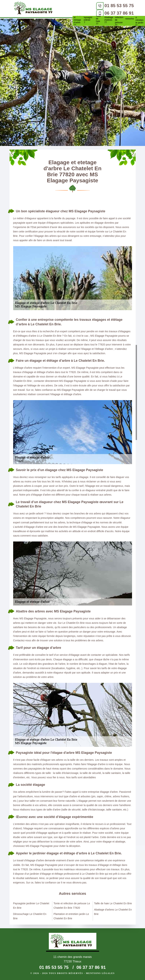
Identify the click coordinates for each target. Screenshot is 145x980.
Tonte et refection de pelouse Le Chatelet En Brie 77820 (72, 906)
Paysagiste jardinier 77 (88, 20)
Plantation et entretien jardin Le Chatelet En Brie (71, 916)
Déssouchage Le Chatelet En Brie (30, 916)
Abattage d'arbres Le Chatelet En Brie (113, 912)
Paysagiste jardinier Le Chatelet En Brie (31, 906)
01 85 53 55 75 (119, 6)
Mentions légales (100, 973)
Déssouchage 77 (130, 20)
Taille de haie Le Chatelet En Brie (113, 903)
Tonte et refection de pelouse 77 (119, 20)
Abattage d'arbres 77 (109, 20)
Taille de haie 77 (98, 20)
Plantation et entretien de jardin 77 (140, 20)
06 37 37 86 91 (119, 13)
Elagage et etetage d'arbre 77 (78, 20)
